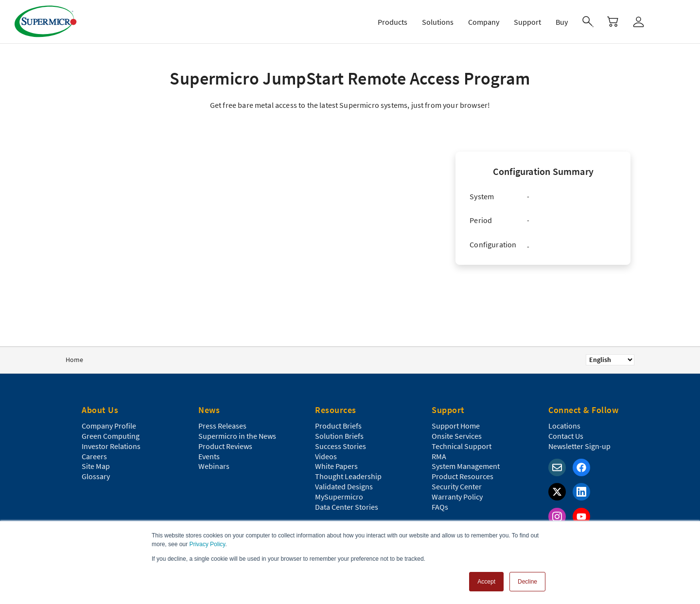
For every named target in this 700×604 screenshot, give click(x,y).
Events (209, 456)
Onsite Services (457, 436)
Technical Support (462, 446)
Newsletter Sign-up (579, 446)
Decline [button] (527, 582)
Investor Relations (111, 446)
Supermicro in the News (237, 436)
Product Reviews (225, 446)
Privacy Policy (207, 544)
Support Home (456, 426)
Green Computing (111, 436)
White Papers (336, 466)
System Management (466, 466)
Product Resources (463, 476)
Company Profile (109, 426)
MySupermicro (339, 497)
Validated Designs (344, 486)
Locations (564, 426)
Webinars (214, 466)
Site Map (96, 466)
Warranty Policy (457, 497)
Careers (94, 456)
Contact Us (566, 436)
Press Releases (222, 426)
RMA (439, 456)
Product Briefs (338, 426)
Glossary (96, 476)
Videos (326, 456)
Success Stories (341, 446)
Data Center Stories (347, 507)
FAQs (440, 507)
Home (74, 360)
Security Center (457, 486)
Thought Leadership (348, 476)
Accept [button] (486, 582)
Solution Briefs (339, 436)
